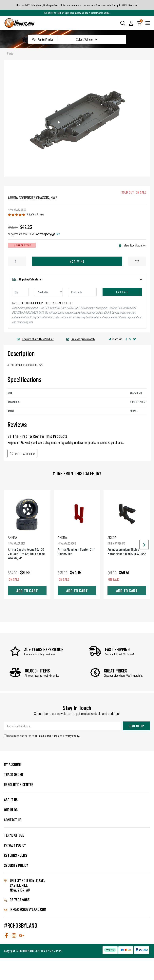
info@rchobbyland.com (25, 909)
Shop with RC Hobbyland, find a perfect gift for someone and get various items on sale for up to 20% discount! (77, 5)
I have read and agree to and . (42, 736)
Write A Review (22, 454)
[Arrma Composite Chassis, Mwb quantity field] (17, 261)
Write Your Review (35, 214)
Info (58, 234)
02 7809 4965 (17, 900)
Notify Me (77, 261)
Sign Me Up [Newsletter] (136, 726)
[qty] (20, 292)
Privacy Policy (71, 736)
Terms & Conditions (46, 736)
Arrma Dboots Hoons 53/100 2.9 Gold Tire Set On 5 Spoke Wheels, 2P (27, 547)
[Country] (49, 292)
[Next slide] (144, 545)
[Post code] (83, 292)
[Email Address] (62, 726)
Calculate (122, 292)
